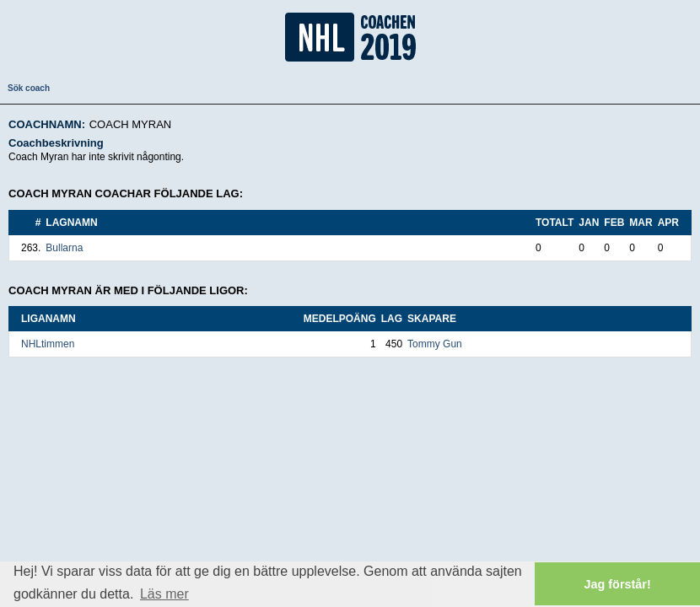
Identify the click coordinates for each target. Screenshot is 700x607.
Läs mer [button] (164, 594)
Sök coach (29, 88)
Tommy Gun (435, 344)
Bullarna (64, 248)
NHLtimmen (48, 344)
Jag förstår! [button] (618, 584)
